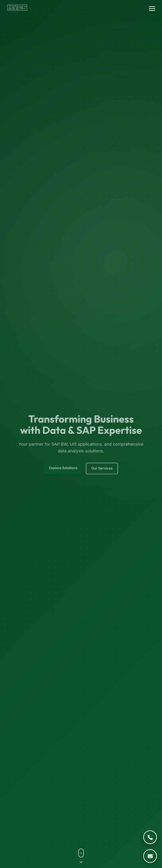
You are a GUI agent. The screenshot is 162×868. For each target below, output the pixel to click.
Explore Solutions (63, 469)
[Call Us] (150, 837)
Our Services (102, 469)
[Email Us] (150, 856)
